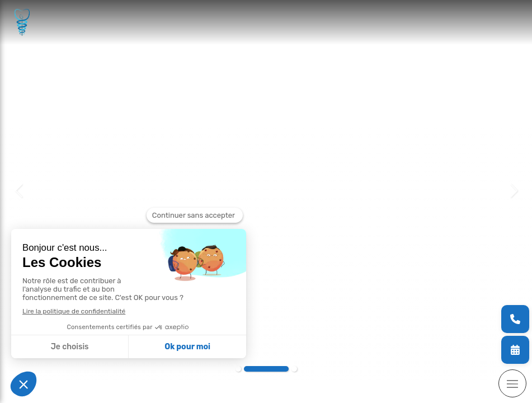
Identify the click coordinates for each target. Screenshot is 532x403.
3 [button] (294, 369)
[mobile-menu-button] (512, 383)
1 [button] (238, 369)
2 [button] (266, 369)
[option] (266, 190)
